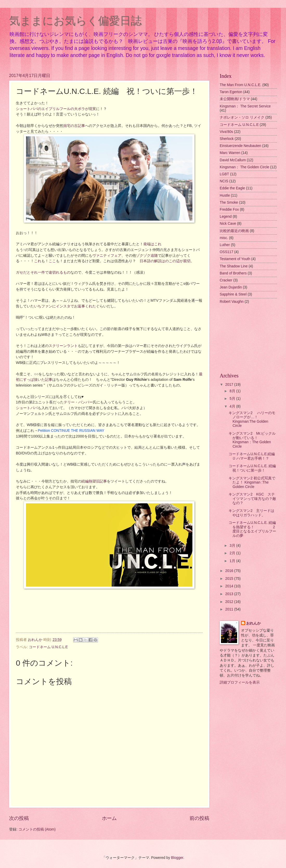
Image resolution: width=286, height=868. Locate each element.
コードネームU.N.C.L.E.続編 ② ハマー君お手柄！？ (252, 456)
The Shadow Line (234, 266)
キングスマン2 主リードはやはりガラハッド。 (251, 513)
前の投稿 (199, 818)
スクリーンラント (63, 346)
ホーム (109, 818)
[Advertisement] (248, 339)
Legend (226, 217)
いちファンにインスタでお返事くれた (65, 306)
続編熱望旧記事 (94, 481)
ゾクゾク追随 (147, 255)
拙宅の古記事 (74, 126)
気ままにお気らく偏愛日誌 (75, 21)
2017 (230, 385)
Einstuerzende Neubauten (240, 146)
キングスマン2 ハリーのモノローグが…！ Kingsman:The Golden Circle (252, 419)
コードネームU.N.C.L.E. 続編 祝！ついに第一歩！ (254, 468)
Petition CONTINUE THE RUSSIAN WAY (71, 430)
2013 (230, 594)
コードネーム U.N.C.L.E (48, 647)
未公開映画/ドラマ (235, 99)
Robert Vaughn (232, 302)
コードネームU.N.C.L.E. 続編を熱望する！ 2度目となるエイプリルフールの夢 (252, 529)
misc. (224, 238)
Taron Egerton (231, 92)
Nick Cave (228, 224)
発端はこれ (152, 244)
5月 (233, 399)
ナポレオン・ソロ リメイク (242, 117)
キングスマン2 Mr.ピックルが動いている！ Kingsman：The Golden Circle (252, 440)
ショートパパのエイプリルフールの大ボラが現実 (56, 109)
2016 (230, 571)
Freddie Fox (229, 210)
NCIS (224, 181)
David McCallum (233, 160)
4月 (233, 406)
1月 (233, 561)
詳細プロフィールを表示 (240, 682)
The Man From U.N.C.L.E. (240, 85)
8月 (233, 391)
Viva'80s (226, 132)
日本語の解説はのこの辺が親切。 (167, 261)
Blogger (177, 858)
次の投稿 (19, 818)
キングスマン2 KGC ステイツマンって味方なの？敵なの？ (252, 499)
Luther (225, 245)
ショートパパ (27, 408)
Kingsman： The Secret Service (245, 106)
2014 (230, 586)
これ (38, 261)
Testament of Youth (235, 259)
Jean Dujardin (231, 287)
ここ (52, 261)
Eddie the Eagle (232, 188)
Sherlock (227, 139)
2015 (230, 579)
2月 (233, 553)
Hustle (225, 195)
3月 (233, 546)
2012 (230, 602)
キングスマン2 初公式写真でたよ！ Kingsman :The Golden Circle (252, 483)
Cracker (226, 280)
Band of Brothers (233, 273)
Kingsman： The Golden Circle (244, 167)
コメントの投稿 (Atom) (37, 829)
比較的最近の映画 (234, 231)
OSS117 (226, 252)
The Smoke (229, 202)
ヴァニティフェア (107, 255)
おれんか (253, 623)
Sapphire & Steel (233, 294)
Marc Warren (230, 153)
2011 (230, 609)
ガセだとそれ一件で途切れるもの (43, 272)
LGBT (224, 174)
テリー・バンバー (78, 402)
